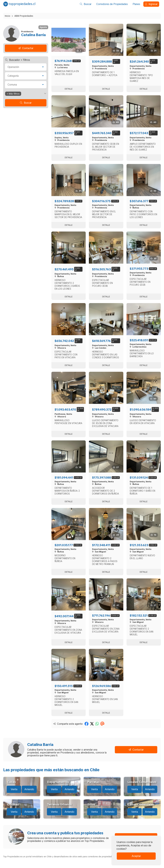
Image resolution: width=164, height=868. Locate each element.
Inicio (8, 16)
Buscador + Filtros (18, 60)
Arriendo (29, 789)
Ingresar (151, 4)
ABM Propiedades (24, 16)
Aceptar (136, 856)
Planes (136, 4)
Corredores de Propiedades (112, 4)
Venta (14, 789)
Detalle (69, 89)
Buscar (86, 4)
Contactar (26, 48)
